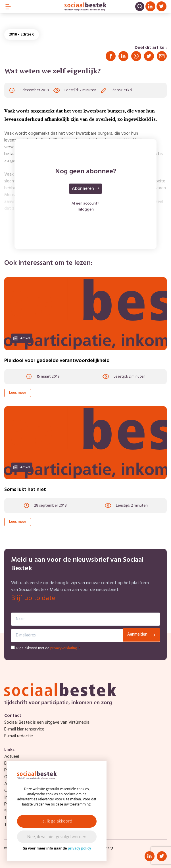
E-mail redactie (19, 736)
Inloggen (86, 210)
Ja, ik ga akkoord (57, 821)
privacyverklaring (64, 648)
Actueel (12, 757)
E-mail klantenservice (24, 729)
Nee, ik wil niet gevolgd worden (57, 837)
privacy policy (80, 848)
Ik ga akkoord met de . (48, 648)
